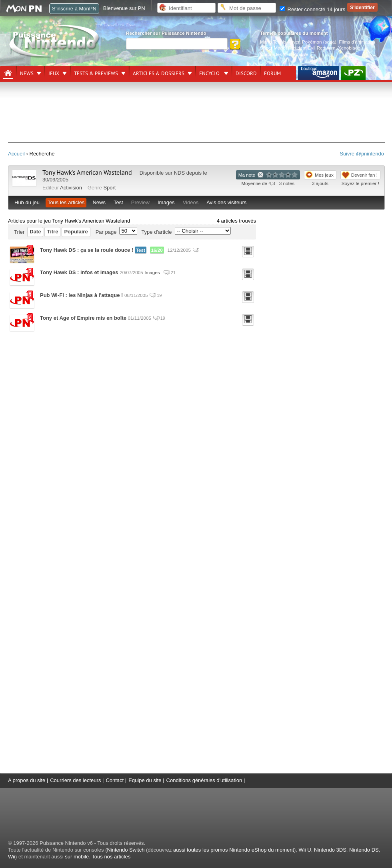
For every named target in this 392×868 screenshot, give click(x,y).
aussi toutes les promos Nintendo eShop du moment (234, 850)
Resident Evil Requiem (312, 48)
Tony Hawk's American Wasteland (87, 173)
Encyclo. (210, 74)
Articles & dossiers (159, 74)
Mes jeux (324, 175)
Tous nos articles (111, 857)
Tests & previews (96, 74)
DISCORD (246, 74)
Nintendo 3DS (330, 850)
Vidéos (191, 202)
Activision (71, 188)
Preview (140, 202)
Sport (109, 188)
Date (35, 232)
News (27, 74)
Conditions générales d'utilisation (204, 780)
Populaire (76, 232)
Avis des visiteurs (226, 202)
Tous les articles (66, 202)
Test (118, 202)
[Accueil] (8, 73)
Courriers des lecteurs (75, 780)
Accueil (16, 154)
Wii (12, 857)
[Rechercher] (177, 44)
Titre (52, 232)
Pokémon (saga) (319, 42)
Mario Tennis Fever (280, 42)
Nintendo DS (364, 850)
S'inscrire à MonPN (74, 9)
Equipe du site (145, 780)
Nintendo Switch (126, 850)
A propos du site (27, 780)
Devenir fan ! (364, 175)
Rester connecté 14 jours (312, 9)
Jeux (54, 74)
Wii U (305, 850)
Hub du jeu (27, 202)
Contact (115, 780)
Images (166, 202)
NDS (179, 173)
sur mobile (77, 857)
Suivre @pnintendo (362, 154)
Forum (272, 74)
